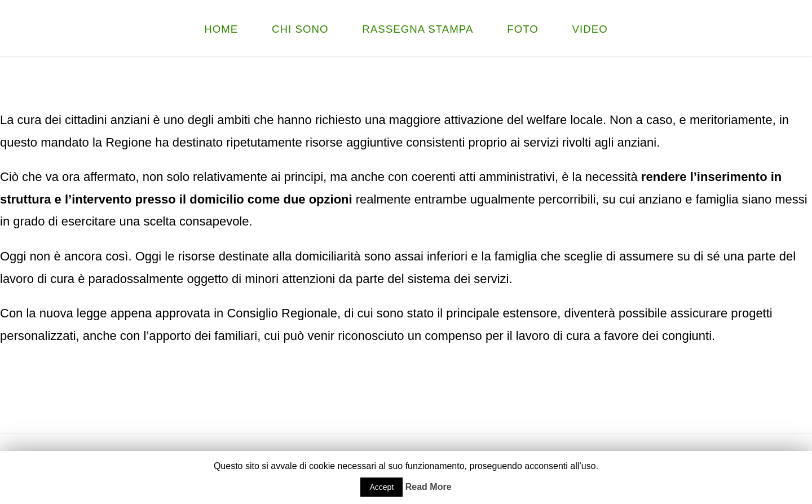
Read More (429, 487)
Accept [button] (381, 487)
